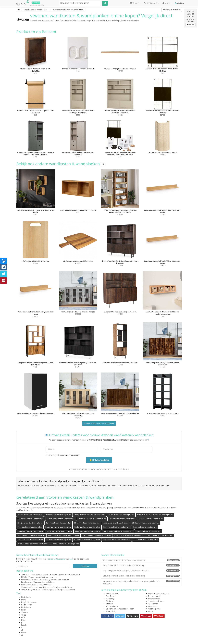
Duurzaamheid (154, 596)
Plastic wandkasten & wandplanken (30, 540)
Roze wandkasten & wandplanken (151, 519)
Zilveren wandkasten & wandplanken (160, 535)
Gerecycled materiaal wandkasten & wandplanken (155, 515)
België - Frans (27, 605)
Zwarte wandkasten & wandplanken (30, 531)
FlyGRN (24, 577)
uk (22, 630)
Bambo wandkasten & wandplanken (87, 527)
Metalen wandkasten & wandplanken (121, 515)
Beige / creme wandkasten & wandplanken (64, 535)
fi (22, 627)
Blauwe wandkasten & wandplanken (58, 527)
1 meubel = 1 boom (156, 601)
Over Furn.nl (111, 596)
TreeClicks (25, 574)
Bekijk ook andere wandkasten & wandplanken (61, 164)
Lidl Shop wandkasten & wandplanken (145, 523)
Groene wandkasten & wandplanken (31, 519)
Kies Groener (27, 582)
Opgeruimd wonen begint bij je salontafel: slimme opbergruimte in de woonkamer (141, 582)
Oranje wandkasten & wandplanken (30, 523)
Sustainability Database (31, 590)
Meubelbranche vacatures (159, 594)
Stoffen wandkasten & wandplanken (58, 515)
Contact (151, 611)
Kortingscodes (154, 599)
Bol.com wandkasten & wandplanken (116, 527)
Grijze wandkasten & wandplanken (30, 515)
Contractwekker (28, 587)
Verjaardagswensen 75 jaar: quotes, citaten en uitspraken (141, 571)
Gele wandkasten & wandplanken (145, 527)
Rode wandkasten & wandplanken (146, 540)
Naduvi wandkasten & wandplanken (116, 523)
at (22, 635)
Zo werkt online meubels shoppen (120, 609)
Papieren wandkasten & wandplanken (117, 540)
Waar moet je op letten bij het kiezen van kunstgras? (141, 560)
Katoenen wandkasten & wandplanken (65, 544)
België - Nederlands (29, 602)
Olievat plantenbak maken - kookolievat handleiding (141, 576)
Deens (24, 633)
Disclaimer (110, 601)
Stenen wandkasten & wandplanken (59, 531)
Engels (24, 625)
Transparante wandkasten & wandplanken (89, 515)
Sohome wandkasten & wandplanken (122, 519)
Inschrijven (85, 566)
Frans (24, 600)
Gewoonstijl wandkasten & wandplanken (129, 535)
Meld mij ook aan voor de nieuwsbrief (63, 455)
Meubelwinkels (112, 606)
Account (167, 3)
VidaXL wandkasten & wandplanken (88, 531)
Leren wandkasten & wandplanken (59, 523)
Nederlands (26, 597)
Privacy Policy (111, 611)
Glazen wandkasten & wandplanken (87, 523)
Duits (23, 620)
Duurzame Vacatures (30, 585)
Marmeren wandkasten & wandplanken (92, 519)
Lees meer (190, 24)
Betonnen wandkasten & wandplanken (31, 535)
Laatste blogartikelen (113, 555)
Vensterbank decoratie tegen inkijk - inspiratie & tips (141, 565)
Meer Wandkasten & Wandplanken (99, 423)
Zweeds (25, 612)
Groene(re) (36, 3)
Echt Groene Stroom (30, 579)
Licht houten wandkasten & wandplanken (97, 535)
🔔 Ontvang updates (99, 460)
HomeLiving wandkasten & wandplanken (118, 531)
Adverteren (153, 606)
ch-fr (23, 617)
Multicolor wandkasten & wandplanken (61, 519)
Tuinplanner (153, 604)
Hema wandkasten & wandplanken (148, 531)
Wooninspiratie (154, 609)
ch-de (24, 615)
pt (22, 622)
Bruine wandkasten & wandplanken (59, 540)
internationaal (46, 585)
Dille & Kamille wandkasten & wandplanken (33, 544)
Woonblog (110, 599)
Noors (24, 610)
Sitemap (109, 604)
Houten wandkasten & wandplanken (87, 540)
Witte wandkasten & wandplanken (30, 527)
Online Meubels (112, 594)
